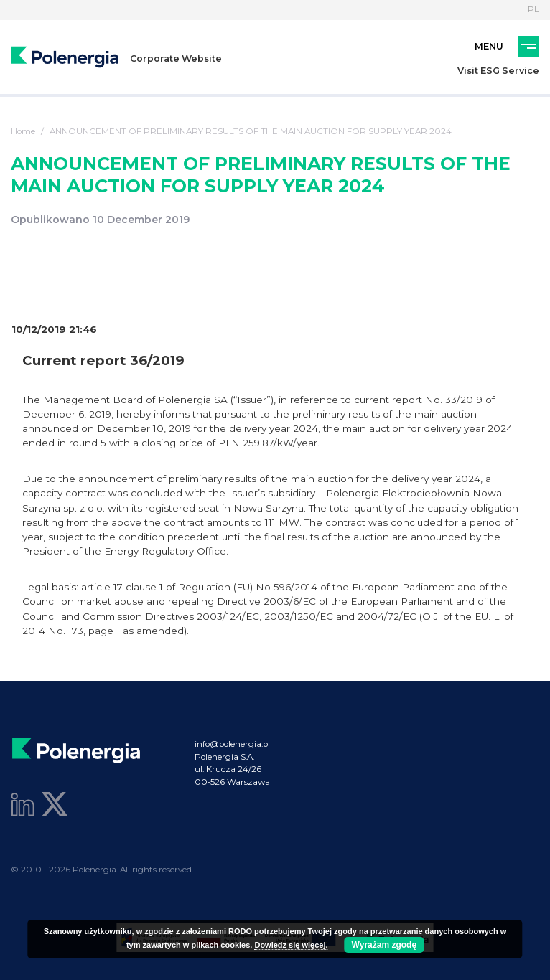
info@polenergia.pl (232, 744)
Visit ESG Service (498, 71)
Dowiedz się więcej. (291, 945)
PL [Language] (533, 9)
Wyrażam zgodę (384, 945)
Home (23, 131)
